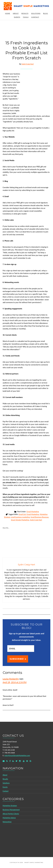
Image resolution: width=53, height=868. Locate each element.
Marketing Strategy (10, 806)
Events (5, 787)
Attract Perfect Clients (11, 814)
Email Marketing (33, 512)
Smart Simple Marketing (26, 6)
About (5, 775)
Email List (22, 514)
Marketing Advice (9, 818)
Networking (7, 822)
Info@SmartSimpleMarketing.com (17, 756)
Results (5, 779)
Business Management (11, 810)
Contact (6, 791)
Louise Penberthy (11, 679)
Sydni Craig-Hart (36, 520)
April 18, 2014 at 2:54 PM (15, 682)
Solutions (6, 783)
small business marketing (20, 517)
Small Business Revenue (40, 517)
